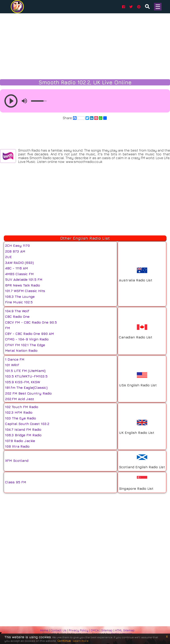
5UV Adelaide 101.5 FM (24, 280)
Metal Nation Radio (21, 351)
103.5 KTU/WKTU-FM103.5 (26, 376)
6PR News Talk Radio (23, 285)
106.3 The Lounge (20, 297)
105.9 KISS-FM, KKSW (23, 382)
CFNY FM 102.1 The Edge (25, 345)
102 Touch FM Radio (22, 407)
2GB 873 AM (15, 251)
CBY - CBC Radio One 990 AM (30, 334)
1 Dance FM (15, 359)
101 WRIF (12, 365)
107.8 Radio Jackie (20, 441)
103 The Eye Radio (21, 418)
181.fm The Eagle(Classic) (26, 388)
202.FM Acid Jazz (20, 399)
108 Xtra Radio (17, 446)
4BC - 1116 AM (17, 268)
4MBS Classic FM (19, 274)
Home (44, 630)
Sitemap (107, 630)
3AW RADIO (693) (19, 263)
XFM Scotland (17, 461)
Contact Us (58, 630)
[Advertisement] (85, 44)
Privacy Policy (79, 630)
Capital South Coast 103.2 (27, 424)
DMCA (95, 630)
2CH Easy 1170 (17, 246)
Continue (64, 641)
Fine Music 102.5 (19, 302)
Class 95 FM (16, 482)
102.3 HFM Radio (19, 412)
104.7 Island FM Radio (23, 430)
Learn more (81, 641)
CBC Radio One (17, 317)
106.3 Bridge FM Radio (23, 435)
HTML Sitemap (125, 630)
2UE (8, 257)
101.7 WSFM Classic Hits (25, 291)
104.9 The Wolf (17, 311)
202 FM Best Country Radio (28, 393)
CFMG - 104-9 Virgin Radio (27, 339)
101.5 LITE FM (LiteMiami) (25, 371)
